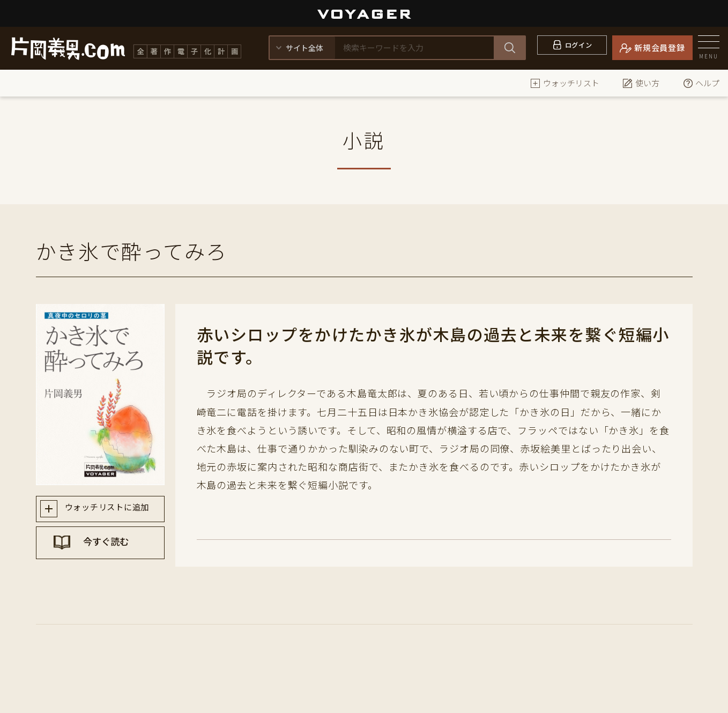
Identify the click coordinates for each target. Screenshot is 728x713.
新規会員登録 (660, 47)
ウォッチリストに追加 (110, 509)
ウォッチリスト (565, 83)
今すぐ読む (110, 547)
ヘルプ (701, 83)
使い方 (641, 83)
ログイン (579, 47)
